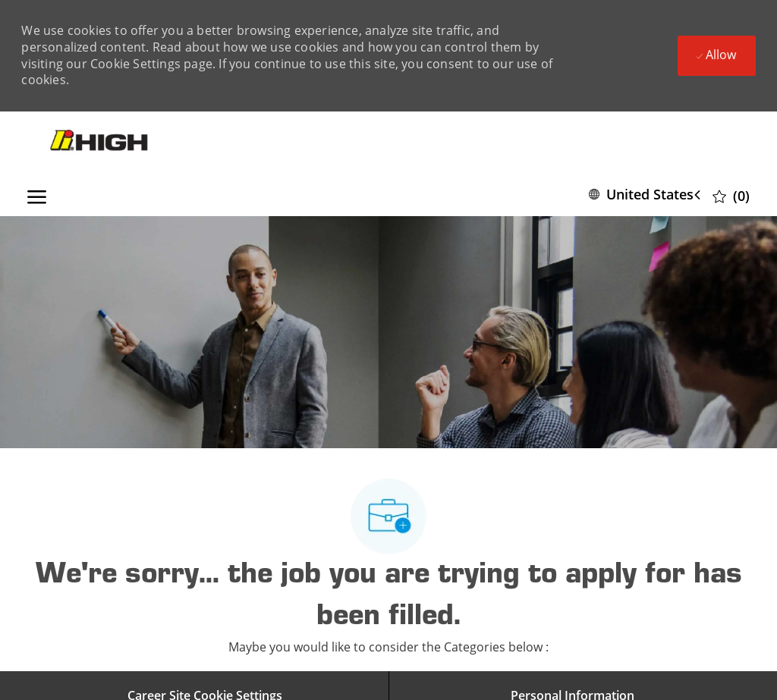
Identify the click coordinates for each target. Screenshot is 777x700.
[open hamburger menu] (37, 194)
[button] (648, 195)
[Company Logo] (101, 142)
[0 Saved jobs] (731, 195)
